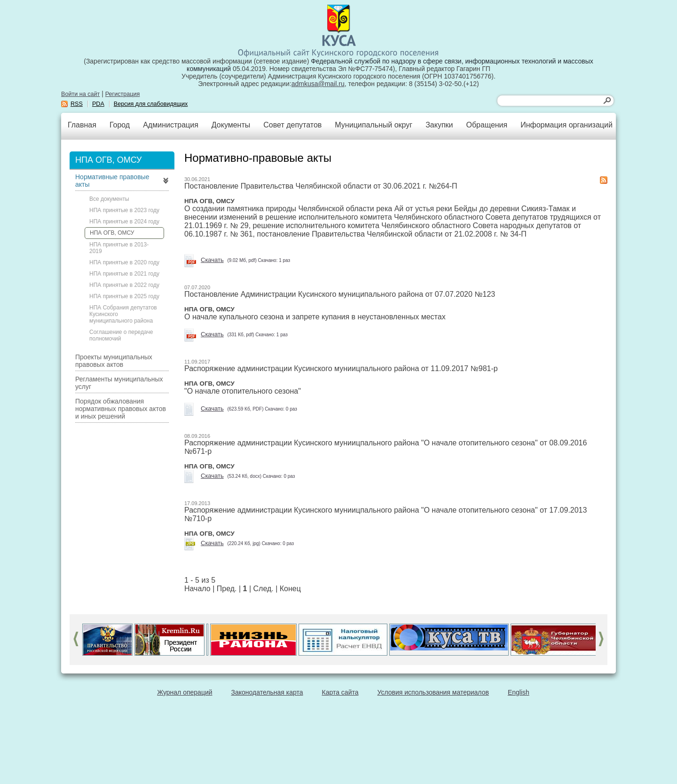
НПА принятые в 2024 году (124, 222)
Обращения (487, 125)
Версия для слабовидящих (151, 104)
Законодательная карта (267, 692)
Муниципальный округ (374, 125)
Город (120, 125)
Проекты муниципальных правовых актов (114, 361)
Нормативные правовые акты (112, 181)
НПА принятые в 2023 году (124, 210)
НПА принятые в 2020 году (124, 262)
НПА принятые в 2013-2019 (119, 248)
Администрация (171, 125)
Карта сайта (340, 692)
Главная (82, 125)
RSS (77, 104)
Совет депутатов (292, 125)
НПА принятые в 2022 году (124, 285)
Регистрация (123, 94)
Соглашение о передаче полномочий (121, 335)
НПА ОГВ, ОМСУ (112, 233)
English (519, 692)
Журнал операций (185, 692)
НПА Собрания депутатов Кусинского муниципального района (123, 314)
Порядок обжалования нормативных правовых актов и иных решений (121, 409)
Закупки (439, 125)
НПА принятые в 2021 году (124, 274)
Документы (231, 125)
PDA (98, 104)
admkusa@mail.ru (318, 84)
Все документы (109, 199)
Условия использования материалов (433, 692)
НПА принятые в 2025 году (124, 296)
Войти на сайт (80, 94)
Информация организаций (567, 125)
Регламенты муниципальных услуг (119, 383)
